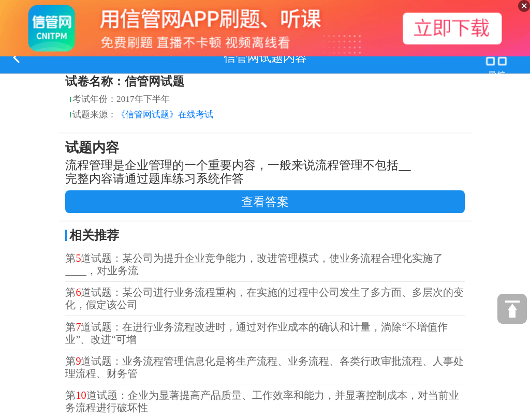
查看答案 (265, 202)
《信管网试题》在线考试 (165, 115)
